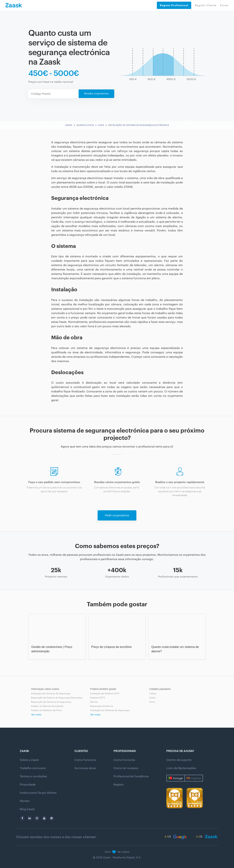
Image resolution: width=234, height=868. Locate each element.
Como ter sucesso (126, 768)
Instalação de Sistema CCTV (105, 694)
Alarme (94, 702)
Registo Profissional (174, 5)
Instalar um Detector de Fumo (47, 710)
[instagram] (37, 818)
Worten (25, 801)
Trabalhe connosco (33, 768)
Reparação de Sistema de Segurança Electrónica (57, 698)
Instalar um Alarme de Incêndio (47, 706)
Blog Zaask (27, 809)
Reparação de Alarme (102, 706)
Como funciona (85, 760)
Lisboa (153, 694)
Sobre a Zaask (29, 760)
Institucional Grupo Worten (38, 793)
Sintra (152, 698)
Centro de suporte (179, 760)
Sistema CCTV (98, 698)
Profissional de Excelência (131, 776)
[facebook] (22, 818)
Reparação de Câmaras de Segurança (51, 702)
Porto (152, 702)
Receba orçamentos (96, 94)
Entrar (224, 5)
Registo (119, 785)
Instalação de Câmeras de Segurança (51, 694)
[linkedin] (30, 818)
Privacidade (28, 785)
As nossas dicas (85, 768)
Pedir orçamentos (117, 515)
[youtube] (44, 818)
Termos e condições (33, 776)
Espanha (196, 778)
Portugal (178, 778)
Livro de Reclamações (181, 768)
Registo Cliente (206, 5)
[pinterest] (52, 818)
